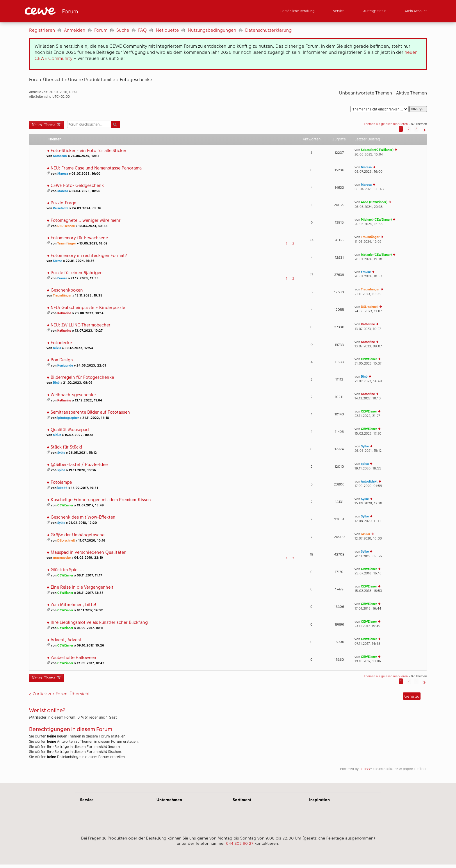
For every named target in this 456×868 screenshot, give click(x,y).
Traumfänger (67, 243)
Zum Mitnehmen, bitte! (73, 605)
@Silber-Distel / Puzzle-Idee (79, 465)
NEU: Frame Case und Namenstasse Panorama (96, 168)
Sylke (61, 453)
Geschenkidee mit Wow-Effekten (83, 517)
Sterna (58, 261)
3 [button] (416, 129)
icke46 (62, 488)
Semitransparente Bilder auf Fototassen (90, 412)
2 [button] (409, 129)
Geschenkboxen (67, 290)
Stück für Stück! (66, 447)
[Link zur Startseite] (82, 11)
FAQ (142, 30)
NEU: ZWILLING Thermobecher (81, 325)
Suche (123, 30)
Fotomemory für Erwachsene (79, 238)
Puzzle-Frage (63, 203)
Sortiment (242, 800)
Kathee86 (60, 156)
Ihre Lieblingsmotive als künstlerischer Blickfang (99, 623)
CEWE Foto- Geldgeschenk (77, 186)
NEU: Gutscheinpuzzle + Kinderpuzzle (88, 308)
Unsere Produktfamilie (92, 80)
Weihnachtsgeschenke (73, 395)
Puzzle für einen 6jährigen (77, 273)
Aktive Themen (412, 93)
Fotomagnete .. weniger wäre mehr (86, 220)
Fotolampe (61, 482)
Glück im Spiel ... (67, 570)
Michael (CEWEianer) (376, 220)
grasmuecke (62, 558)
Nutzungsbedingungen (212, 30)
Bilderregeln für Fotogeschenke (82, 377)
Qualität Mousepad (70, 430)
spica (61, 470)
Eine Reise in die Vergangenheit (82, 587)
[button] (424, 129)
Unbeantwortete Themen (366, 93)
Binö (56, 383)
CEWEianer (369, 359)
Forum (101, 30)
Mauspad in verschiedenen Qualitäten (89, 552)
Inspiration (319, 800)
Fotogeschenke (136, 80)
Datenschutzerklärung (268, 30)
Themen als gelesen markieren (386, 124)
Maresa (63, 174)
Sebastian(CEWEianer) (377, 150)
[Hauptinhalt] (228, 403)
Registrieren (42, 30)
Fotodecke (61, 343)
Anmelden (75, 30)
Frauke (62, 278)
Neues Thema (43, 124)
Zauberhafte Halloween (73, 658)
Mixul (57, 348)
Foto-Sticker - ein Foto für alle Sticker (89, 151)
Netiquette (167, 30)
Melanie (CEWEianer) (376, 255)
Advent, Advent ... (69, 640)
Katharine (64, 313)
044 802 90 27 (240, 843)
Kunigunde (65, 366)
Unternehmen (169, 800)
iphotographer (68, 418)
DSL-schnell (66, 226)
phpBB (365, 769)
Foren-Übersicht (46, 80)
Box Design (62, 360)
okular (366, 534)
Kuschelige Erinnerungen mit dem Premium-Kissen (101, 500)
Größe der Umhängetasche (78, 535)
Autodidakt (369, 482)
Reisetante (61, 208)
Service (87, 800)
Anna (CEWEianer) (374, 202)
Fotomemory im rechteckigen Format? (89, 256)
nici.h (57, 435)
